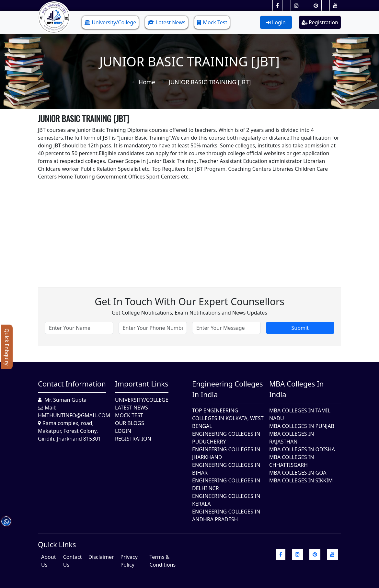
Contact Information (72, 384)
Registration (320, 22)
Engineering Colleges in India (228, 389)
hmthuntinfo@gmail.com (74, 415)
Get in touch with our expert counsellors (189, 301)
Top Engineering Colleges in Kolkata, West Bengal (228, 418)
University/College (110, 22)
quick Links (57, 544)
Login (276, 22)
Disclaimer (101, 557)
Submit (300, 328)
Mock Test (212, 22)
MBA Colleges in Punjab (302, 426)
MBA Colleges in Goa (298, 473)
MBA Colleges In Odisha (302, 449)
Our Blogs (130, 423)
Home (147, 82)
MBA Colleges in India (296, 389)
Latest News (167, 22)
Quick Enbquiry (7, 347)
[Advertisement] (189, 226)
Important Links (142, 384)
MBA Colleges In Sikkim (301, 480)
